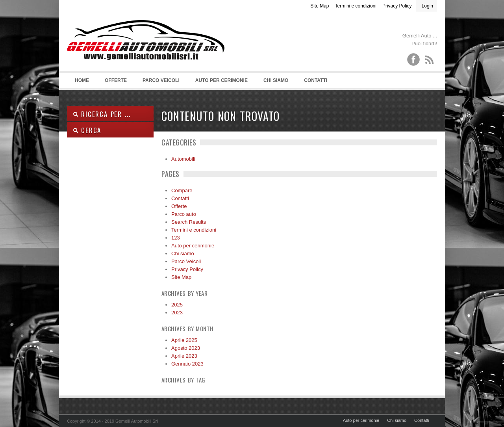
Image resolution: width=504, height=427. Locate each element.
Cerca (87, 130)
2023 (177, 313)
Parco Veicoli (161, 80)
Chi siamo (276, 80)
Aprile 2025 (184, 340)
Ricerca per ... (102, 114)
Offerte (116, 80)
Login (427, 6)
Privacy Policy (397, 6)
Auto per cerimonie (221, 80)
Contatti (316, 80)
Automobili (183, 159)
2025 (177, 305)
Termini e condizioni (356, 6)
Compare (182, 190)
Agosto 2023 (186, 348)
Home (82, 80)
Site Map (320, 6)
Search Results (189, 222)
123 (176, 238)
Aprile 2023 (184, 356)
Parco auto (184, 214)
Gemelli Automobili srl (146, 52)
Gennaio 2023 (187, 364)
